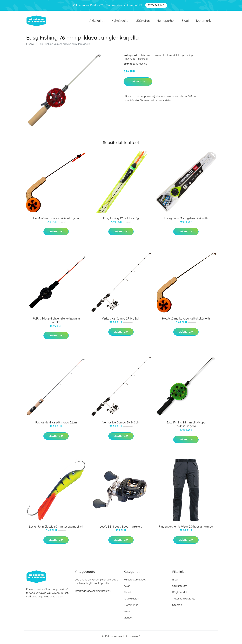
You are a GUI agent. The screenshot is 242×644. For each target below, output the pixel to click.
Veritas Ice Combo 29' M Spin (121, 424)
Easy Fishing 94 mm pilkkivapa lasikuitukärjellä (186, 426)
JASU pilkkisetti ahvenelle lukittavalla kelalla (56, 322)
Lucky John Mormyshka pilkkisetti (186, 220)
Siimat (127, 594)
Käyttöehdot (180, 594)
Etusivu (30, 46)
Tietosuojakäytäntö (184, 600)
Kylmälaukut (120, 21)
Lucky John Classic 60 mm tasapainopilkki (56, 528)
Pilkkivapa (130, 60)
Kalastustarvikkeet (135, 581)
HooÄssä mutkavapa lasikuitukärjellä (186, 320)
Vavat (158, 57)
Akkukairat (97, 21)
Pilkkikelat (143, 60)
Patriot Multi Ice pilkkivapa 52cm (56, 424)
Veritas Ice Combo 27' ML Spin (121, 320)
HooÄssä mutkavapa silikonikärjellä (56, 220)
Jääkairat (143, 21)
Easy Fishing (185, 57)
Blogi (185, 21)
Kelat (127, 588)
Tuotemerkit (204, 21)
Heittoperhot (166, 21)
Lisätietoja (138, 83)
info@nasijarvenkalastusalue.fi (93, 593)
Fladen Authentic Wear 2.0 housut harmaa (186, 528)
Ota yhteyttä (180, 588)
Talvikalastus (146, 57)
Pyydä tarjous (156, 5)
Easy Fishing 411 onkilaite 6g (121, 220)
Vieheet (128, 619)
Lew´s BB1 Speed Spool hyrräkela (121, 528)
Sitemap (177, 607)
